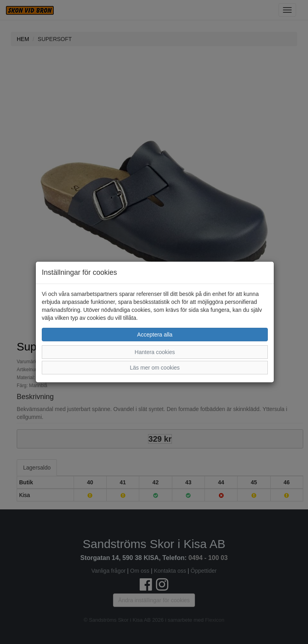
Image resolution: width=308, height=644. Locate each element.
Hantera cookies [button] (155, 352)
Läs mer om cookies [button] (155, 368)
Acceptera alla (155, 335)
